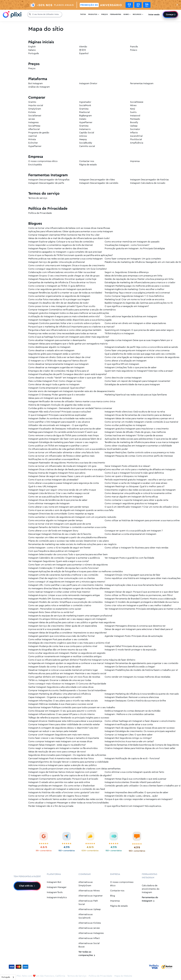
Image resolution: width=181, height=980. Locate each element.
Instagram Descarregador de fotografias (49, 180)
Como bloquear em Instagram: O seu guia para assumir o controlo (62, 711)
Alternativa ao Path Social (88, 903)
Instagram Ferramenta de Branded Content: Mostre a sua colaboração (140, 599)
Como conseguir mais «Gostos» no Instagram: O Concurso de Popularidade (67, 684)
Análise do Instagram (39, 87)
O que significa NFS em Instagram (122, 364)
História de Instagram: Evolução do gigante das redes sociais (59, 405)
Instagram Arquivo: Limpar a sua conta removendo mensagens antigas (64, 595)
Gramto (32, 102)
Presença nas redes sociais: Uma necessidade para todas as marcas (63, 334)
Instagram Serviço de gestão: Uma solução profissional (56, 262)
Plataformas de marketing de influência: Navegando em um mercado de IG (143, 262)
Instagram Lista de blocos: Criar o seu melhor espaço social (59, 493)
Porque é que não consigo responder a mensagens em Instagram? (139, 799)
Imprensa (135, 161)
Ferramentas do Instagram (150, 899)
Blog (113, 896)
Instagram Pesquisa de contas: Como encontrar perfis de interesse (139, 456)
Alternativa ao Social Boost (89, 945)
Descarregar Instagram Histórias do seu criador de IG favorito (60, 534)
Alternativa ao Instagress (91, 933)
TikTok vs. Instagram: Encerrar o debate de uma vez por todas (60, 680)
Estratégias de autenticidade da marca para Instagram (132, 385)
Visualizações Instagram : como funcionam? (127, 245)
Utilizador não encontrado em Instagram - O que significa (58, 425)
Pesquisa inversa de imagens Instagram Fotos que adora (57, 473)
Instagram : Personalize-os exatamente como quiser (55, 609)
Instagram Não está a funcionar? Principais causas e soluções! (60, 412)
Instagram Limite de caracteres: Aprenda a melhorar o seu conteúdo (63, 575)
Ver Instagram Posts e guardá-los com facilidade (129, 558)
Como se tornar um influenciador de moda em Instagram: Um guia (62, 466)
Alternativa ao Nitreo (89, 891)
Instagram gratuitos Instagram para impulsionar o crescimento (137, 429)
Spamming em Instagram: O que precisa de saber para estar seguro (139, 330)
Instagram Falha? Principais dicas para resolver (128, 646)
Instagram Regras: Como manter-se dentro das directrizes (58, 249)
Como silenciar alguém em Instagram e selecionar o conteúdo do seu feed (67, 789)
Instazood (135, 116)
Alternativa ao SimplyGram (86, 884)
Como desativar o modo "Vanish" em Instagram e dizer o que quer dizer (65, 378)
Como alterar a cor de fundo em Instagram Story (53, 531)
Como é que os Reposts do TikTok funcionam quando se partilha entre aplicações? (70, 255)
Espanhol (84, 53)
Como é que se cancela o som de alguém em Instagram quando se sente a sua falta (71, 510)
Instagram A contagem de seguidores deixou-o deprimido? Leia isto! (63, 728)
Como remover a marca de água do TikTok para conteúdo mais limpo (64, 436)
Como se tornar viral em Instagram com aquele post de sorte (60, 524)
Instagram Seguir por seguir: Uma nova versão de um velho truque (62, 490)
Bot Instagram (35, 84)
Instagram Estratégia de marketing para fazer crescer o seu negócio (63, 442)
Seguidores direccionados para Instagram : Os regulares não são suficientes (67, 755)
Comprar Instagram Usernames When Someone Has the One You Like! (64, 235)
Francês (134, 47)
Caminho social (87, 146)
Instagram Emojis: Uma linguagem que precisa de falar (132, 575)
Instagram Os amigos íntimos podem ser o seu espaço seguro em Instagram (67, 619)
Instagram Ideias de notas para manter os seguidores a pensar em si (139, 419)
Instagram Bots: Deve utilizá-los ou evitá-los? (51, 612)
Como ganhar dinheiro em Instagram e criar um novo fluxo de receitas (64, 677)
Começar (170, 15)
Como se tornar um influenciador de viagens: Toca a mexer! (59, 796)
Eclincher (33, 143)
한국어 (83, 50)
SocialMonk (85, 105)
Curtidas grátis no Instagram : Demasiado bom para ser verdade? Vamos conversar (70, 408)
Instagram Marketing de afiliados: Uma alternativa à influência (60, 694)
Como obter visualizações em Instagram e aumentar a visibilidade (138, 446)
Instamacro (85, 129)
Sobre (127, 15)
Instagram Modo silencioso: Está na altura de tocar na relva (135, 412)
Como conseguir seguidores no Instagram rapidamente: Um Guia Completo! (68, 269)
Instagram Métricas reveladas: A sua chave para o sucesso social (61, 704)
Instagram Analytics (57, 897)
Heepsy (83, 139)
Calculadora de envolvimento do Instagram (151, 889)
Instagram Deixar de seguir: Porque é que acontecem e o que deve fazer (142, 592)
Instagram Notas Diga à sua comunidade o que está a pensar (135, 779)
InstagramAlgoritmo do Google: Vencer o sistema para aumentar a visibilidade (68, 762)
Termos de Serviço (77, 976)
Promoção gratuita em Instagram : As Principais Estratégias (135, 249)
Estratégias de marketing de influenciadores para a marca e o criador (140, 283)
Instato (83, 119)
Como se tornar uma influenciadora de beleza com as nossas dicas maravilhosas (69, 228)
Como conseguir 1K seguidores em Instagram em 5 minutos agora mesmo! (67, 582)
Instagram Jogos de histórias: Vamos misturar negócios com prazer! (63, 772)
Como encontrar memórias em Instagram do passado (132, 242)
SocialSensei (35, 116)
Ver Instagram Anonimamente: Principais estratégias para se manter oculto (143, 609)
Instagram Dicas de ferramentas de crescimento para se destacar (138, 415)
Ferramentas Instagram (142, 84)
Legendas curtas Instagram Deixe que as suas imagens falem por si (139, 340)
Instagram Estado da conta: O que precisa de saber (55, 667)
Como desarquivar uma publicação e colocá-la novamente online (138, 493)
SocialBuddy (86, 143)
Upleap (134, 126)
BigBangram (85, 116)
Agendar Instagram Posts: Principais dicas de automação (134, 636)
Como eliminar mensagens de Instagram (49, 504)
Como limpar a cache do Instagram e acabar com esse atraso (136, 483)
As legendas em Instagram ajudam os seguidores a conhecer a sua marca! (66, 663)
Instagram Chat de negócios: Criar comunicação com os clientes (62, 578)
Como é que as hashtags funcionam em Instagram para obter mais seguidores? (69, 337)
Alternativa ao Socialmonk (86, 916)
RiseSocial (84, 112)
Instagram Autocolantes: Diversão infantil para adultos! (133, 782)
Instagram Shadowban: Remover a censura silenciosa (132, 697)
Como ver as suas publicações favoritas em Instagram (56, 497)
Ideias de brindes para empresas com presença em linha (133, 276)
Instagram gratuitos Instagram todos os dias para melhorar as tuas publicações (69, 313)
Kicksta (32, 112)
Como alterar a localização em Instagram (126, 361)
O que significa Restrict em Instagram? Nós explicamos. (133, 806)
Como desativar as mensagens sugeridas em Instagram (56, 368)
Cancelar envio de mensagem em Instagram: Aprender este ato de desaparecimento (72, 391)
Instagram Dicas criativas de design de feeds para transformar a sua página (66, 470)
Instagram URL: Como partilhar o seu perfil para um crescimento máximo (66, 585)
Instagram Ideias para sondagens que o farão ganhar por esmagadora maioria (68, 344)
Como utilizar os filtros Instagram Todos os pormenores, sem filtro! (139, 595)
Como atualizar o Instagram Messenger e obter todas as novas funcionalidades (68, 803)
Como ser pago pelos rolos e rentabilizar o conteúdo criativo (60, 606)
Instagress (33, 122)
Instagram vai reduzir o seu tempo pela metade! (53, 731)
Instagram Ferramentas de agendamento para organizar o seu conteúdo (141, 663)
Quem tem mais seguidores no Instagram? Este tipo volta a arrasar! (139, 371)
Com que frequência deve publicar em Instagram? (54, 551)
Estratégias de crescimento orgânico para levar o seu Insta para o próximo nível (69, 643)
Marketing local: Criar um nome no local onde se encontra (134, 300)
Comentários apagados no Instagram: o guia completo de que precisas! (65, 252)
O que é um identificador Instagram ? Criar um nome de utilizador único (142, 507)
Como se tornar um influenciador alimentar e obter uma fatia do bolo (64, 453)
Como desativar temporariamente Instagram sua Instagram (58, 364)
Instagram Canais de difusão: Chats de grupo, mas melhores (135, 432)
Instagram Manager (57, 887)
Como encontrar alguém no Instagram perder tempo (56, 521)
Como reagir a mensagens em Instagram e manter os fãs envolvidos (63, 748)
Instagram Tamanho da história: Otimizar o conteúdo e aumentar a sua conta (67, 527)
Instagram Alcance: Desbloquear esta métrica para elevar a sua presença (65, 721)
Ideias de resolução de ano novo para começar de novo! (57, 752)
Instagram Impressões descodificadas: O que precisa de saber (136, 793)
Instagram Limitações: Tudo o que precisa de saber (131, 368)
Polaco (134, 50)
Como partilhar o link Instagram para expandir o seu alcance (59, 422)
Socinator (135, 129)
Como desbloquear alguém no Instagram (49, 347)
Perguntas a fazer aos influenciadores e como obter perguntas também (65, 330)
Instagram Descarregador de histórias (149, 180)
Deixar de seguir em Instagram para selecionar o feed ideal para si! (139, 629)
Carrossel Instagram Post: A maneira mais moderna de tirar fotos (61, 759)
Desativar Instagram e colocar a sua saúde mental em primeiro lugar (63, 670)
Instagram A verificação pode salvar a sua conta (129, 725)
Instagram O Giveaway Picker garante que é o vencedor (57, 395)
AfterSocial (34, 129)
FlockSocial (136, 139)
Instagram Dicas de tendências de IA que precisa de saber (58, 500)
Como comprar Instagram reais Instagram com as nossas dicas (60, 742)
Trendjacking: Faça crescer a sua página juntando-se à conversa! (137, 293)
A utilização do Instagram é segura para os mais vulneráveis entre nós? (64, 317)
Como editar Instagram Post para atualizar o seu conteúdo (58, 640)
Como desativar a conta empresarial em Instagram (130, 534)
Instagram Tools (55, 892)
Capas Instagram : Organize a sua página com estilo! (55, 697)
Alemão (83, 47)
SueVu (133, 112)
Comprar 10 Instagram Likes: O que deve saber (129, 735)
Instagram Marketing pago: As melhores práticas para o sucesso (137, 286)
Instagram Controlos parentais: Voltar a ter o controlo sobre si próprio (64, 323)
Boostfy (134, 122)
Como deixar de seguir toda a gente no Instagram (54, 385)
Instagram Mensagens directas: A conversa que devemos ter (135, 626)
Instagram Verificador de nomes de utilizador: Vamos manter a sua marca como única (72, 402)
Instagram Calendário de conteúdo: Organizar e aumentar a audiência (64, 558)
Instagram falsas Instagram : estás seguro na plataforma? (57, 745)
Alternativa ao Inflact (89, 938)
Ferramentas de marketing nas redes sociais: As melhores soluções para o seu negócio (72, 544)
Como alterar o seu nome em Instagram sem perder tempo (59, 507)
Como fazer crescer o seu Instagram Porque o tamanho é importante (64, 738)
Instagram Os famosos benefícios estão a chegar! (130, 667)
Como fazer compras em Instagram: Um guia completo (133, 259)
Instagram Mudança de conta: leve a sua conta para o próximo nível (63, 646)
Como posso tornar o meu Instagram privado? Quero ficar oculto (62, 306)
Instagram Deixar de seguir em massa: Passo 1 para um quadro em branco (66, 476)
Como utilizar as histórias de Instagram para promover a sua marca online (142, 521)
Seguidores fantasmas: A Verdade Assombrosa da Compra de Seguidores (142, 745)
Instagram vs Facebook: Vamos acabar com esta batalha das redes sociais (66, 799)
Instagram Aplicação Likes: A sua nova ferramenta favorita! (134, 585)
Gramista (84, 109)
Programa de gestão (39, 133)
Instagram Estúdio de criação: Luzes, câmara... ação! (131, 796)
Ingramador (85, 102)
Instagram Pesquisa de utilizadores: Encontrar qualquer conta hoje (62, 279)
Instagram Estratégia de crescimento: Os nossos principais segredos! (140, 731)
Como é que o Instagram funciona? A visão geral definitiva (134, 473)
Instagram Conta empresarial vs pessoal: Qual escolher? (57, 388)
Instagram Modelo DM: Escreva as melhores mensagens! (57, 599)
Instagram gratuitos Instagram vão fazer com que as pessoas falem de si (65, 439)
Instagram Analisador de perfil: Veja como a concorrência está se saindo (141, 347)
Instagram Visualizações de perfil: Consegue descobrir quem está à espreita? (68, 374)
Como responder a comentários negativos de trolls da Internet (61, 245)
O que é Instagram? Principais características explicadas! (57, 415)
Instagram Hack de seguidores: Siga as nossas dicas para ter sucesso (140, 728)
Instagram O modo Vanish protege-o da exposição (131, 650)
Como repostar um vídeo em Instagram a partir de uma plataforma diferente (67, 538)
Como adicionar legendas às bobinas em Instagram (131, 317)
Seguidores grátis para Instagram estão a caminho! (54, 354)
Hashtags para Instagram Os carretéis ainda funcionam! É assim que (63, 432)
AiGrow (83, 136)
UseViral (33, 136)
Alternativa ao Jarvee (89, 928)
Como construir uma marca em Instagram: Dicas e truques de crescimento (67, 266)
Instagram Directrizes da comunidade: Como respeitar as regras (61, 514)
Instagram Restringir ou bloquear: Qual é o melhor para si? (135, 487)
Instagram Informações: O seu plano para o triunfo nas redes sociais (63, 701)
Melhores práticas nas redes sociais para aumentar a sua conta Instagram (65, 259)
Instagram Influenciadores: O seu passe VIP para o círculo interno (62, 714)
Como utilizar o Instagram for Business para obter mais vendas (136, 548)
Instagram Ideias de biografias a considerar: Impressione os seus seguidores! (68, 633)
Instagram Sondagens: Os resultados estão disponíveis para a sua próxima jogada (70, 320)
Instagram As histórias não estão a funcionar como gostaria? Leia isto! (64, 793)
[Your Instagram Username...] (46, 15)
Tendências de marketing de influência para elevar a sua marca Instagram (142, 442)
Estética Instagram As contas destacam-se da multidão (133, 711)
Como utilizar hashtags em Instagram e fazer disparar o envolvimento (140, 721)
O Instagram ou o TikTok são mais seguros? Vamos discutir (58, 361)
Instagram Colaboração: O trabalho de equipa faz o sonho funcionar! (63, 568)
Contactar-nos (87, 161)
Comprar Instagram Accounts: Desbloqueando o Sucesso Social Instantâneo (67, 691)
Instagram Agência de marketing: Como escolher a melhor (134, 289)
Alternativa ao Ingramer (91, 896)
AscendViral (136, 136)
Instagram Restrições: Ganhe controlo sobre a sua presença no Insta (140, 453)
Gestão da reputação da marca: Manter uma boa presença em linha (139, 279)
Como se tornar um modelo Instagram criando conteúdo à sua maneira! (141, 422)
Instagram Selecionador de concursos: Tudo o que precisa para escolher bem (68, 555)
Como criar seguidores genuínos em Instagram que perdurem (60, 289)
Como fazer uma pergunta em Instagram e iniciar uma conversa (137, 351)
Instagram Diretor (88, 84)
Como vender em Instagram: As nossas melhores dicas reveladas (137, 677)
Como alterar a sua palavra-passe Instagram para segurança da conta (63, 483)
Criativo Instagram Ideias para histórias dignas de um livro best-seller (140, 748)
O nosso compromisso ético (43, 161)
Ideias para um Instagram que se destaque (50, 398)
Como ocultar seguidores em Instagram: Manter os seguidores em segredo (67, 653)
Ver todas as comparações (87, 954)
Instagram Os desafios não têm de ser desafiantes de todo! (58, 303)
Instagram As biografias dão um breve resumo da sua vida (58, 650)
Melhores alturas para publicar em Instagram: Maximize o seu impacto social (67, 674)
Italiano (32, 50)
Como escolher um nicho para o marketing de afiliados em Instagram (140, 470)
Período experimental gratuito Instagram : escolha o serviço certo (139, 480)
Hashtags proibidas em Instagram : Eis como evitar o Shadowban (62, 786)
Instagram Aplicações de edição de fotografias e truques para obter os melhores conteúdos (76, 572)
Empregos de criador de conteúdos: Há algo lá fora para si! (59, 371)
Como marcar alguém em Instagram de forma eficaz (131, 497)
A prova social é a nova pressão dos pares (49, 629)
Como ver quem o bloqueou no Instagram (126, 476)
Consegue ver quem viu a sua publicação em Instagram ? (134, 531)
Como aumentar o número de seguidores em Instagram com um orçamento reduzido (72, 517)
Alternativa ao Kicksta (90, 923)
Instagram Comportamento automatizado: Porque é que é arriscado (63, 779)
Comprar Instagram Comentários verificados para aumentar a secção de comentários (72, 310)
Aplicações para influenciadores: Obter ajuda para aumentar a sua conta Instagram (71, 232)
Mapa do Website (123, 976)
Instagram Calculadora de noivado (148, 183)
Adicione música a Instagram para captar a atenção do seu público (63, 765)
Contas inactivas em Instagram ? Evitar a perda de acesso (134, 436)
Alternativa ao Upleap (90, 909)
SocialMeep (34, 126)
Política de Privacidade (40, 213)
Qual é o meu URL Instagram (43, 487)
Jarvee (32, 119)
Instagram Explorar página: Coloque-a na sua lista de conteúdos (61, 242)
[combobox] (8, 977)
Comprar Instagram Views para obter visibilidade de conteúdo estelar (64, 725)
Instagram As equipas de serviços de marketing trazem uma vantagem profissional (70, 616)
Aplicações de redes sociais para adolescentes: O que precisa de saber (141, 439)
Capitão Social (87, 133)
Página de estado (88, 165)
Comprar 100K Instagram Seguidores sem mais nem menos (59, 735)
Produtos (94, 15)
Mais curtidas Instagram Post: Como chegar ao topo (55, 381)
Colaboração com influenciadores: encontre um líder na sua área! (62, 272)
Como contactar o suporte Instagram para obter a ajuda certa (136, 500)
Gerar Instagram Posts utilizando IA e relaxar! (127, 466)
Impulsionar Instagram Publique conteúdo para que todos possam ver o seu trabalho (72, 708)
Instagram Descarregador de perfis (46, 183)
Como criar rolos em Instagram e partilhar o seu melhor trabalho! (138, 606)
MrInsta (32, 139)
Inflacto (134, 133)
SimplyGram (35, 109)
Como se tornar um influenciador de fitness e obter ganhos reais (61, 456)
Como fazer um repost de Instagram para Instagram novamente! (137, 381)
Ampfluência (137, 143)
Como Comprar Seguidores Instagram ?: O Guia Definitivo (134, 296)
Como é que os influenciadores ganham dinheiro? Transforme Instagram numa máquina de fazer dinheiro (82, 660)
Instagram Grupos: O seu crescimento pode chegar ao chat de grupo (64, 276)
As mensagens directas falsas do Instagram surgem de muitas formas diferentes (69, 589)
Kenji (133, 109)
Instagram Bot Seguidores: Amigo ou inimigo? (128, 738)
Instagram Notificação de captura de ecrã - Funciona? (132, 759)
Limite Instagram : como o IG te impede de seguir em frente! (59, 548)
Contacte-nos (117, 891)
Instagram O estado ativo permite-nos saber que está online (59, 782)
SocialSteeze (137, 102)
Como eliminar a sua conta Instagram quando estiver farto (134, 772)
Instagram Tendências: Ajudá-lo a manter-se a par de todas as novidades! (65, 293)
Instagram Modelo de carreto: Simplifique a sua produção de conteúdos (65, 602)
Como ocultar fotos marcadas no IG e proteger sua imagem (59, 300)
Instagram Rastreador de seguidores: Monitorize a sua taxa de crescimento (67, 463)
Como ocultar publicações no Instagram (125, 425)
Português (34, 53)
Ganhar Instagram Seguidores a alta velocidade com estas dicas (61, 687)
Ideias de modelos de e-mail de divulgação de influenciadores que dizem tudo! (69, 238)
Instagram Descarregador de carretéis (99, 183)
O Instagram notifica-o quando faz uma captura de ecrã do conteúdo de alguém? (70, 776)
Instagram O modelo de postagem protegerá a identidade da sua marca (142, 602)
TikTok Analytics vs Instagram (119, 334)
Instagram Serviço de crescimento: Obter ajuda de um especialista (63, 626)
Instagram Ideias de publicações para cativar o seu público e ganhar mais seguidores (72, 623)
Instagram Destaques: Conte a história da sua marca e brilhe (135, 701)
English (32, 47)
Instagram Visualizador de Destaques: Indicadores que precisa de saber (65, 429)
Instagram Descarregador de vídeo (97, 180)
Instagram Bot (54, 882)
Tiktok (83, 15)
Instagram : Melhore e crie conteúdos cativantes (129, 714)
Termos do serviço (38, 198)
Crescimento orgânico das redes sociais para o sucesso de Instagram (140, 490)
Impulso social (36, 105)
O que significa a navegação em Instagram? (127, 306)
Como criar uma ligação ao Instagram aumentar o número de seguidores (142, 357)
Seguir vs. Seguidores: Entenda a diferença (127, 272)
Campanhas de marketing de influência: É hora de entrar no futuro (62, 283)
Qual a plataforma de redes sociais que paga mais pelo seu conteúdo (140, 354)
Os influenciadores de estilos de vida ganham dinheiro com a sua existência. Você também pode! (78, 449)
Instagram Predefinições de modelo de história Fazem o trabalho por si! (141, 670)
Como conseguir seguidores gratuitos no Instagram (131, 504)
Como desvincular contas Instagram (123, 378)
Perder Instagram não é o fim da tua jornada (51, 806)
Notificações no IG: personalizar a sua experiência (54, 459)
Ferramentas (116, 15)
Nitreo (133, 105)
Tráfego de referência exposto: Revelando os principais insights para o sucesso (69, 718)
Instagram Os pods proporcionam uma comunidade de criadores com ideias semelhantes (74, 769)
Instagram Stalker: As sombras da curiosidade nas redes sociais (60, 419)
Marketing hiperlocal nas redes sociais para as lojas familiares (136, 395)
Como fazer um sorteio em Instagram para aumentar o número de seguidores (68, 565)
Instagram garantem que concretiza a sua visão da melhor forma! (62, 636)
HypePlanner (86, 122)
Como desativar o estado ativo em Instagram (51, 351)
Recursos (138, 15)
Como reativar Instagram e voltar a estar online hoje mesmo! (59, 592)
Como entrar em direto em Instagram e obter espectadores (135, 323)
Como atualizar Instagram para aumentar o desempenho (57, 340)
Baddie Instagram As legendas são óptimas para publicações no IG (139, 303)
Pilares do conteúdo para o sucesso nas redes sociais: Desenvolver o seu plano (69, 541)
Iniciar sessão (154, 15)
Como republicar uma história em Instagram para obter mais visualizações (143, 578)
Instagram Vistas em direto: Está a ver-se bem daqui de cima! (59, 357)
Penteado (135, 119)
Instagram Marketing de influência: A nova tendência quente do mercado (142, 694)
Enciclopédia (35, 165)
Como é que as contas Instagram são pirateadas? (53, 480)
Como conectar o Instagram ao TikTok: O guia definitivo (57, 286)
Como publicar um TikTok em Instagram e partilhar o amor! (58, 446)
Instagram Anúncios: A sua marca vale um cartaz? (129, 742)
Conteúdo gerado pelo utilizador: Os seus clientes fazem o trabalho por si (143, 786)
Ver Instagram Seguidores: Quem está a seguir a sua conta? (59, 561)
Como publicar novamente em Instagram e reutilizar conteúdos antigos (65, 657)
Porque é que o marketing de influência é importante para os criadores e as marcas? (71, 327)
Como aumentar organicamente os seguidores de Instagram (59, 296)
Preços (104, 15)
